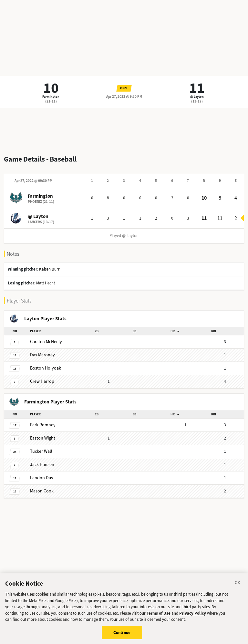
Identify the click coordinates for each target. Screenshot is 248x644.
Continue (122, 635)
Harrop (42, 381)
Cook (42, 491)
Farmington (51, 97)
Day (42, 478)
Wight (43, 438)
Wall (41, 451)
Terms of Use (159, 616)
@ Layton (197, 97)
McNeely (46, 342)
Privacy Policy (193, 616)
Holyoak (46, 368)
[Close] (238, 587)
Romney (43, 425)
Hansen (42, 465)
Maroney (42, 355)
